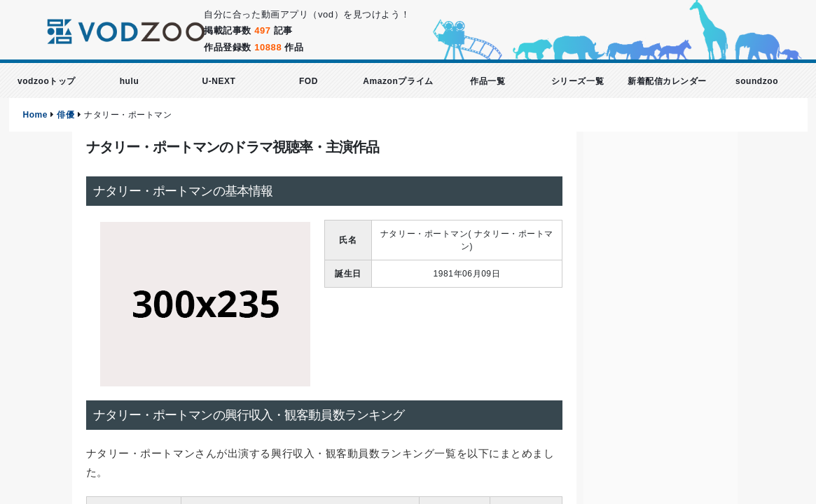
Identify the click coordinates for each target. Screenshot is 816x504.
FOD (309, 81)
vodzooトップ (47, 81)
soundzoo (757, 81)
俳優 (65, 115)
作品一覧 (487, 81)
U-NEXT (219, 81)
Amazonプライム (398, 81)
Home (36, 115)
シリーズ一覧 (578, 81)
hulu (130, 81)
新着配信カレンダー (667, 81)
